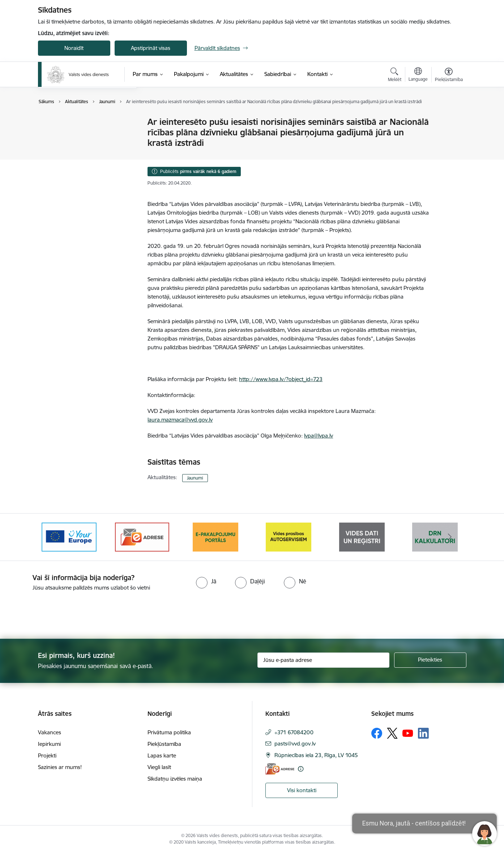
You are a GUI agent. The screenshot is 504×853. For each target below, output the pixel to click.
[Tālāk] (450, 537)
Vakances (50, 732)
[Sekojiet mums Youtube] (408, 733)
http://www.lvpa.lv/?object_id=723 (281, 379)
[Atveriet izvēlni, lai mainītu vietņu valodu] (418, 75)
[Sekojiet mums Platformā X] (392, 733)
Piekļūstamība (164, 744)
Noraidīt (74, 48)
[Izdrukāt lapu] (448, 119)
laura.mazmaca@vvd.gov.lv (180, 420)
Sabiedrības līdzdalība (72, 135)
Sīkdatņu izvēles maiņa (175, 779)
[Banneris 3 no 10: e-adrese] (142, 537)
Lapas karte (162, 755)
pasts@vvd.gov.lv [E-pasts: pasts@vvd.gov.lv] (295, 744)
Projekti (47, 755)
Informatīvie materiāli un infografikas (75, 150)
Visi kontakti (302, 790)
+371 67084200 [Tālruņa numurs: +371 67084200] (294, 732)
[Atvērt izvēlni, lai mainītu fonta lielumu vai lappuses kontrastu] (449, 76)
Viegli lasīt (159, 767)
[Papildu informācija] (301, 769)
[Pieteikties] (430, 660)
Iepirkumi (49, 744)
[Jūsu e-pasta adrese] (323, 660)
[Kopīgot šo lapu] (448, 137)
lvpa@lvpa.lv (319, 436)
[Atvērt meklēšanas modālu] (395, 76)
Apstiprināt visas (151, 48)
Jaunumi (56, 122)
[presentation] (60, 612)
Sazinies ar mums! (60, 767)
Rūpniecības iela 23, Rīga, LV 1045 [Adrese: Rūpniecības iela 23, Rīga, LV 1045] (316, 755)
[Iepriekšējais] (55, 537)
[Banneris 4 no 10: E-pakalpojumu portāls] (215, 537)
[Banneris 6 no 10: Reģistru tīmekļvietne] (362, 537)
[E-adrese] (280, 769)
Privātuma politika (169, 732)
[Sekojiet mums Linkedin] (423, 733)
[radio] (206, 581)
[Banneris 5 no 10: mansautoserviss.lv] (289, 537)
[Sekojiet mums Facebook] (377, 733)
